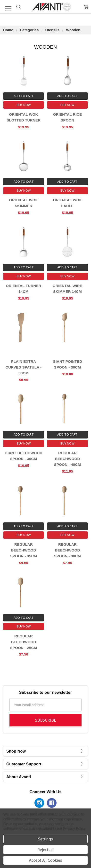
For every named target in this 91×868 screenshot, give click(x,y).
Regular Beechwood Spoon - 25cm (24, 642)
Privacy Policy (74, 828)
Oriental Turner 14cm (24, 289)
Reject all (45, 850)
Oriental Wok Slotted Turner (24, 117)
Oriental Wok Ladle (67, 203)
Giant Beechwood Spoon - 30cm (23, 456)
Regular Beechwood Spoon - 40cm (68, 459)
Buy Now (24, 105)
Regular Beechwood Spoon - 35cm (24, 550)
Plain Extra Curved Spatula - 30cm (24, 367)
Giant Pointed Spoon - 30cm (68, 364)
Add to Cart (24, 96)
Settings (45, 839)
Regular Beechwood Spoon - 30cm (68, 550)
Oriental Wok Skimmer (24, 203)
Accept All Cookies (46, 860)
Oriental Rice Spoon (68, 117)
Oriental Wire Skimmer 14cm (67, 289)
